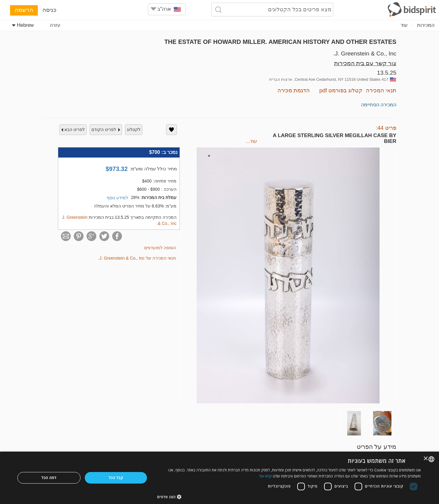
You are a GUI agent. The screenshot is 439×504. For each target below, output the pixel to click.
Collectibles (380, 25)
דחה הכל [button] (49, 478)
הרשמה (24, 10)
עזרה (55, 25)
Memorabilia (211, 25)
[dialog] (220, 478)
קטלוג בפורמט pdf (341, 91)
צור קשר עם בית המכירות (365, 63)
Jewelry (350, 25)
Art (405, 25)
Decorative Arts (316, 25)
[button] (289, 497)
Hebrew (23, 25)
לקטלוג (134, 130)
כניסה (49, 10)
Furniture (243, 25)
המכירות (426, 25)
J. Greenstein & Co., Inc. (365, 53)
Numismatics (276, 25)
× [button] (426, 459)
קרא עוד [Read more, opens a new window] (266, 476)
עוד (118, 25)
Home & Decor (173, 25)
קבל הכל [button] (116, 478)
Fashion (139, 25)
